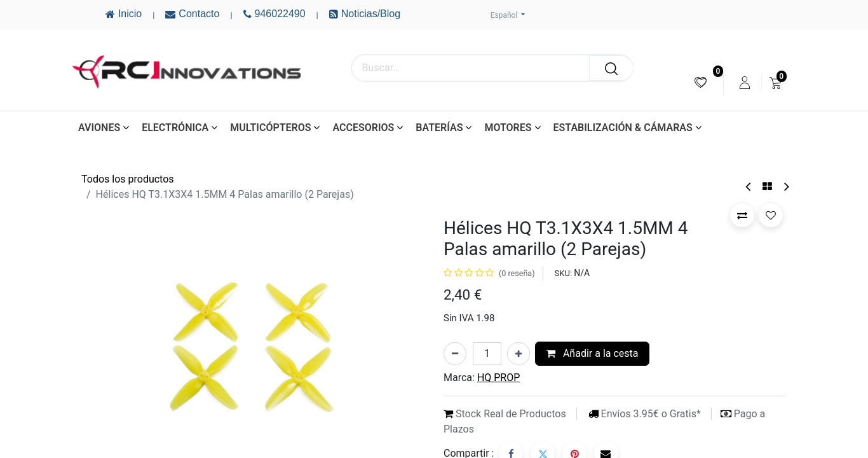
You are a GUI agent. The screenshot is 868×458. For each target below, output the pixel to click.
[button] (742, 215)
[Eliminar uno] (455, 354)
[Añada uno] (519, 354)
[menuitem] (701, 82)
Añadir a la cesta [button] (592, 353)
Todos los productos (128, 179)
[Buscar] (611, 68)
